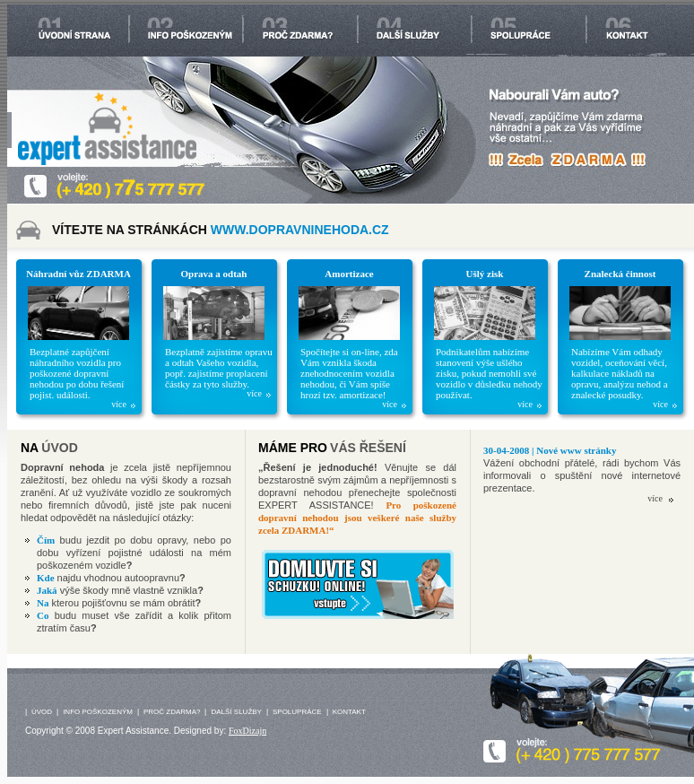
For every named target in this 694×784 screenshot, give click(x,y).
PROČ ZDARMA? (172, 712)
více (119, 405)
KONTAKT (349, 712)
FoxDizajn (247, 731)
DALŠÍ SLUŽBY (236, 712)
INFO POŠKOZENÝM (98, 712)
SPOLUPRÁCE (297, 712)
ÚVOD (42, 712)
